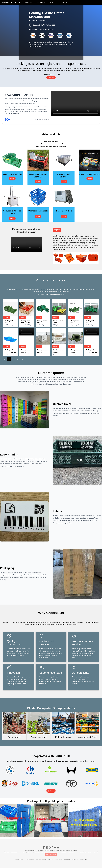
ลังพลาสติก (67, 860)
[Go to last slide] (5, 160)
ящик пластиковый (41, 860)
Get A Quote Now (51, 855)
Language (65, 2)
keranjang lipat (59, 860)
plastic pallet (83, 860)
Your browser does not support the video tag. (75, 103)
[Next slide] (20, 160)
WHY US (53, 2)
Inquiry (12, 179)
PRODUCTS (41, 2)
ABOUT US (28, 2)
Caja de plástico (19, 860)
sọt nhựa (50, 860)
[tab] (10, 169)
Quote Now (51, 77)
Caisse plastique (30, 860)
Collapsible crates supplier (11, 2)
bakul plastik (75, 860)
